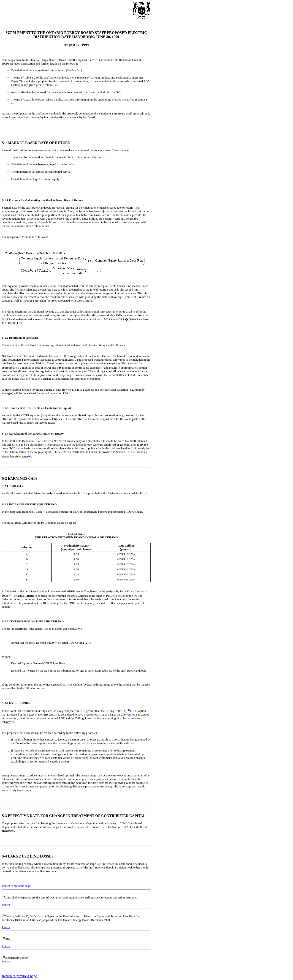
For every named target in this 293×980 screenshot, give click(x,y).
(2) (30, 455)
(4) (128, 710)
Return (6, 905)
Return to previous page (16, 886)
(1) (102, 367)
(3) (10, 595)
